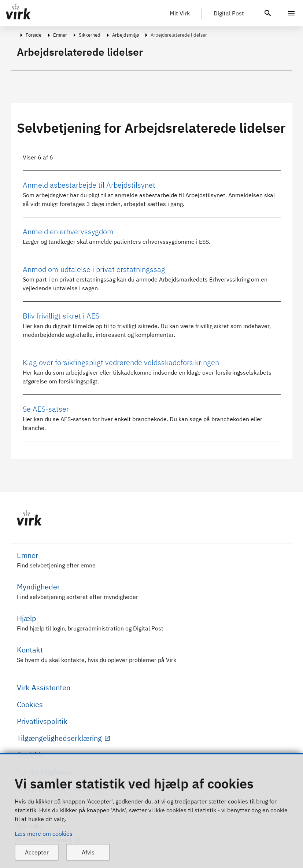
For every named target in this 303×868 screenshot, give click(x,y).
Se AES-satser (46, 409)
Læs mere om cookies (44, 834)
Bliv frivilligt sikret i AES (61, 316)
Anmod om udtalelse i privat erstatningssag (94, 269)
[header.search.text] (268, 12)
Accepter (37, 852)
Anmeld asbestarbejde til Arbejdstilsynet (89, 185)
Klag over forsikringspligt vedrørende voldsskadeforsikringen (121, 362)
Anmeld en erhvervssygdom (68, 231)
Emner (60, 35)
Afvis (88, 852)
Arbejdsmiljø (125, 35)
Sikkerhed (90, 35)
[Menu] (291, 13)
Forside (34, 35)
